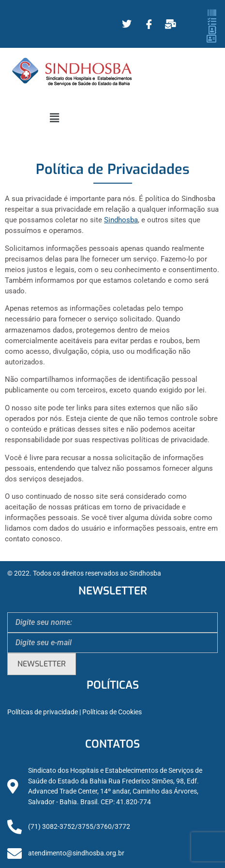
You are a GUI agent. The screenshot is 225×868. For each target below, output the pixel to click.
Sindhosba (121, 220)
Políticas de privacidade (43, 712)
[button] (54, 118)
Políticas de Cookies (112, 712)
